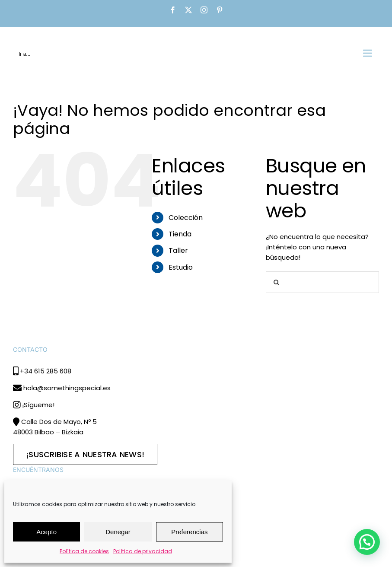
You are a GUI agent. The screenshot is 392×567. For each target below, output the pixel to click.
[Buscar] (277, 282)
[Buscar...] (322, 282)
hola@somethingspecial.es (67, 388)
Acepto (46, 532)
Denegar (118, 532)
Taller (178, 250)
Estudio (181, 267)
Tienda (180, 234)
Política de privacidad (143, 551)
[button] (367, 542)
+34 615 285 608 (46, 371)
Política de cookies (84, 551)
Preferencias (189, 532)
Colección (186, 218)
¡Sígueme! (38, 405)
